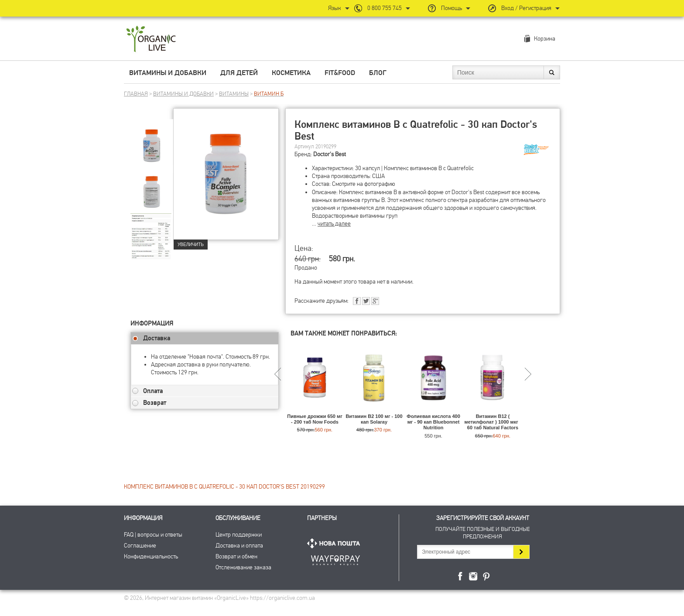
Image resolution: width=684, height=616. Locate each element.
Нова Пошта (335, 543)
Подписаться (521, 552)
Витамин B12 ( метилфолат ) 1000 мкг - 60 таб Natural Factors (493, 422)
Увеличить (191, 245)
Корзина (545, 39)
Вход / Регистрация (526, 8)
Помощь (451, 8)
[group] (152, 140)
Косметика (291, 73)
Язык (335, 8)
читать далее (334, 224)
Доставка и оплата (239, 546)
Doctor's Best (330, 154)
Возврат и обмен (236, 556)
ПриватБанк (335, 559)
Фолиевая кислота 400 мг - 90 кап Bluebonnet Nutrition (433, 422)
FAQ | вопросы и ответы (153, 535)
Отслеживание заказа (243, 567)
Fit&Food (340, 73)
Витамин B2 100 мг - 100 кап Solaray (374, 419)
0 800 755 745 (385, 8)
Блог (378, 73)
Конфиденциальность (151, 556)
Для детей (239, 73)
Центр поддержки (239, 535)
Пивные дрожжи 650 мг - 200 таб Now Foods (315, 419)
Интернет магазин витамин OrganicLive (151, 39)
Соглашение (140, 546)
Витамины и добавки (168, 73)
